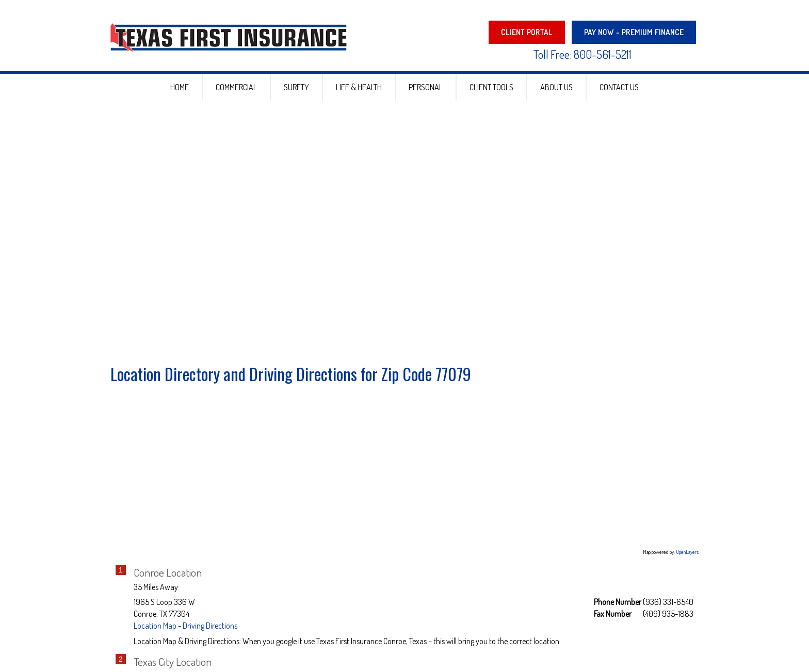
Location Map (155, 636)
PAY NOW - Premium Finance (634, 32)
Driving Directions (210, 636)
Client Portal (527, 32)
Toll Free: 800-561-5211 (583, 54)
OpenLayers (687, 563)
